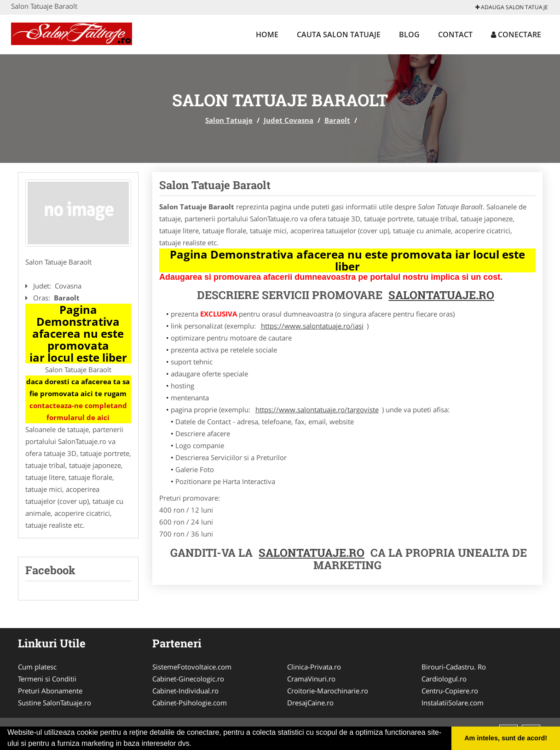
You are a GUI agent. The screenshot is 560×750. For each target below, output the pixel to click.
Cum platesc (37, 667)
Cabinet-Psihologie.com (190, 703)
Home (267, 35)
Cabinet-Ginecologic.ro (188, 679)
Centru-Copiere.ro (450, 691)
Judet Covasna (289, 120)
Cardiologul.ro (444, 679)
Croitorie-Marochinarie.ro (328, 691)
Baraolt (337, 120)
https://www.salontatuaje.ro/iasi (312, 326)
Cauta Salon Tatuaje (339, 35)
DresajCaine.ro (310, 703)
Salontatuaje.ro (312, 553)
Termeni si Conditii (47, 679)
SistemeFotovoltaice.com (192, 667)
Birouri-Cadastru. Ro (454, 667)
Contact (455, 35)
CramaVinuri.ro (311, 679)
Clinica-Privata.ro (314, 667)
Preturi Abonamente (50, 691)
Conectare (516, 35)
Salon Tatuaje (229, 120)
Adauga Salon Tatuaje (512, 7)
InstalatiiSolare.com (453, 703)
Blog (409, 35)
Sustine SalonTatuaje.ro (55, 703)
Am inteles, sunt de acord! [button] (506, 738)
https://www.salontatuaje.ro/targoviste (317, 410)
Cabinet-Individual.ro (185, 691)
